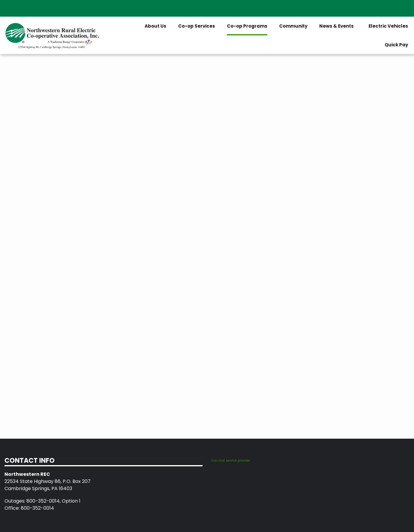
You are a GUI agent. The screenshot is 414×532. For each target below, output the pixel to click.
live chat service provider (231, 461)
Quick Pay (396, 45)
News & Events (336, 26)
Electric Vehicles (388, 26)
